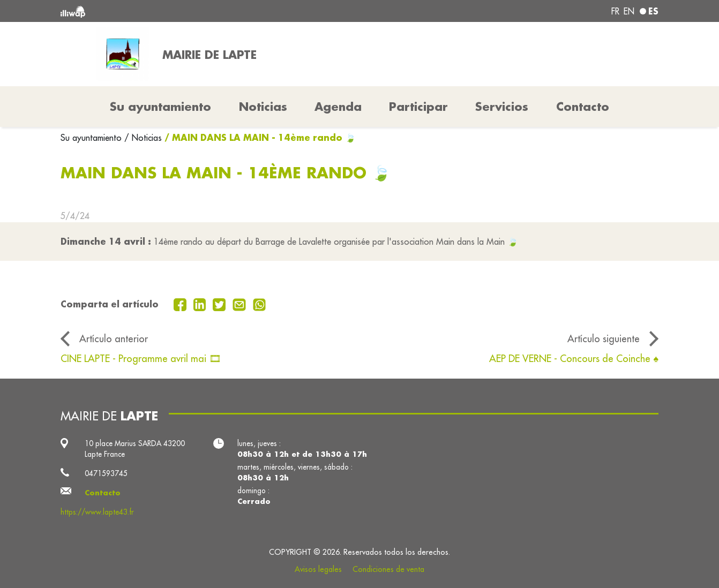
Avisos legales (318, 569)
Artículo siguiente (604, 339)
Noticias (263, 107)
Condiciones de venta (388, 569)
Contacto (583, 107)
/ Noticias (143, 138)
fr (615, 11)
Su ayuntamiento (92, 138)
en (629, 11)
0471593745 (106, 473)
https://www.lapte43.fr (97, 512)
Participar (418, 107)
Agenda (338, 107)
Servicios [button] (502, 107)
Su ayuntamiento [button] (160, 107)
